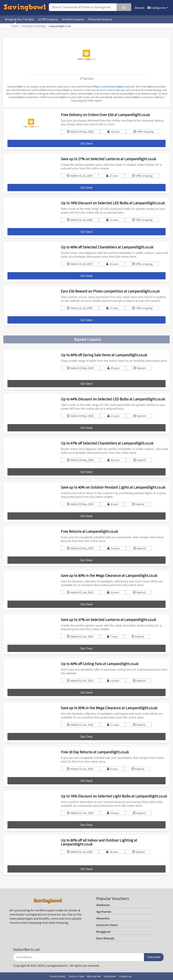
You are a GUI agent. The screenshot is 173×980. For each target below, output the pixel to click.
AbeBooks (103, 905)
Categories (157, 8)
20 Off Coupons (48, 19)
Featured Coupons (100, 19)
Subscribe (154, 957)
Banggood (103, 932)
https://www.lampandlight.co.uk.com (114, 86)
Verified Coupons (73, 19)
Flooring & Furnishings (35, 26)
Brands (140, 8)
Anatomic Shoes (107, 925)
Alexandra (103, 918)
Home (16, 26)
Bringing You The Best (20, 19)
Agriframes (104, 912)
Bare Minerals (105, 938)
